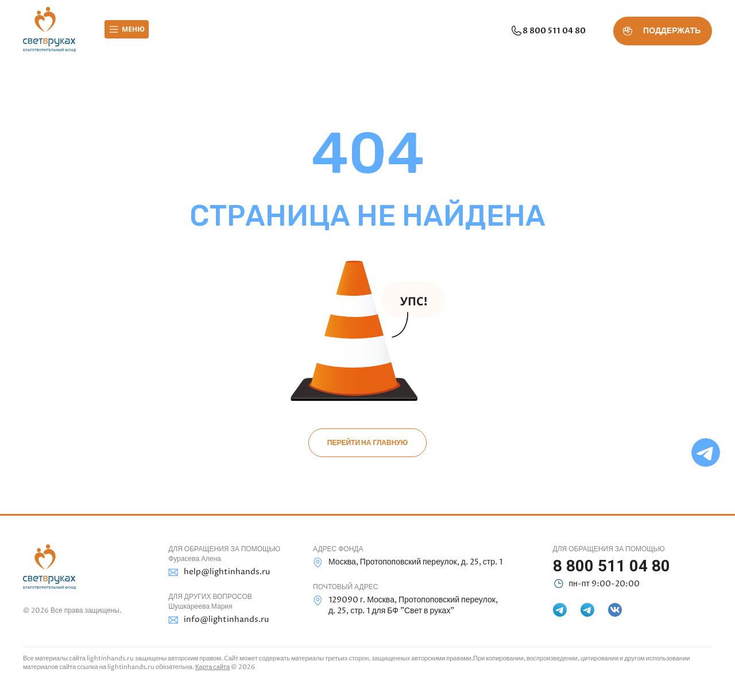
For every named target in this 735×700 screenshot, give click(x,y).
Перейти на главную (367, 443)
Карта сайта (212, 667)
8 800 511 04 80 (548, 31)
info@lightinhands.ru (218, 620)
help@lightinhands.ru (219, 572)
